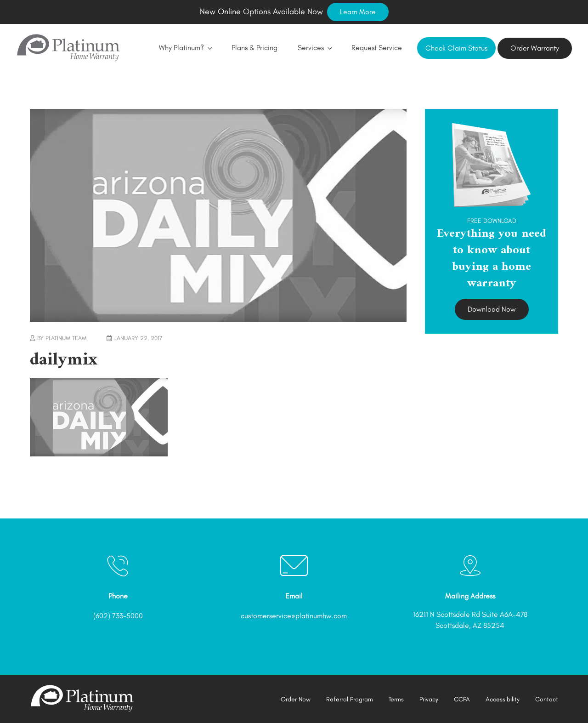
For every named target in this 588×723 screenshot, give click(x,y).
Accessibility (503, 699)
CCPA (462, 699)
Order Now (296, 699)
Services (314, 48)
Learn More (358, 12)
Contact (547, 699)
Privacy (429, 699)
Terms (396, 699)
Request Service (377, 48)
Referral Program (350, 699)
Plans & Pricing (254, 48)
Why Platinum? (185, 48)
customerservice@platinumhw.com (294, 616)
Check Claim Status (456, 48)
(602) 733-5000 (118, 616)
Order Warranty (535, 48)
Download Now (492, 309)
